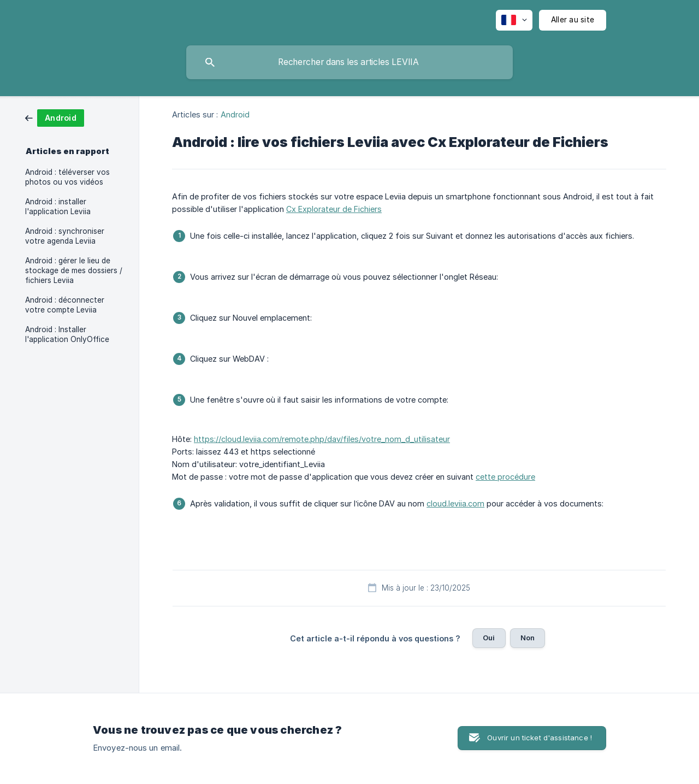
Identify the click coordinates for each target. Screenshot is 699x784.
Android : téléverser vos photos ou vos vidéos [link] (67, 177)
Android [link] (235, 114)
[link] (55, 117)
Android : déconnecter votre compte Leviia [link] (65, 305)
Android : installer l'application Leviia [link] (58, 207)
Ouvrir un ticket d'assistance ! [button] (540, 738)
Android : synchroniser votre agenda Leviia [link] (65, 236)
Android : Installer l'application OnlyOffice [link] (67, 334)
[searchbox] (349, 62)
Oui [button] (489, 638)
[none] (514, 20)
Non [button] (528, 638)
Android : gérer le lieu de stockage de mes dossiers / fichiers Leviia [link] (74, 270)
